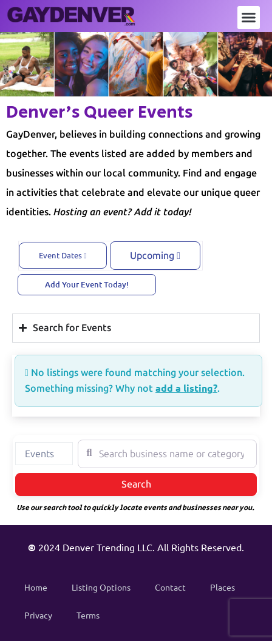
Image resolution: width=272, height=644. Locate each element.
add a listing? (186, 388)
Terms (88, 615)
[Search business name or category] (167, 454)
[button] (249, 18)
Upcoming (155, 256)
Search (151, 483)
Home (36, 587)
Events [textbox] (39, 454)
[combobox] (44, 454)
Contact (170, 587)
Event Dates (63, 256)
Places (223, 587)
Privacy (38, 615)
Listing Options (101, 587)
